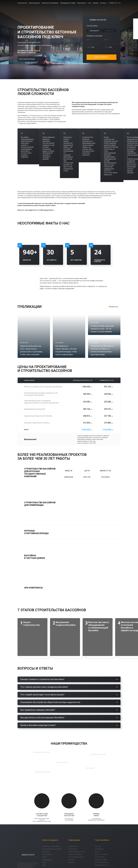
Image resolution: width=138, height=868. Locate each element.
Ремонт (45, 857)
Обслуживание (47, 855)
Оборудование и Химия (68, 3)
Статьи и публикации (76, 857)
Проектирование (34, 3)
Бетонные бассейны (102, 863)
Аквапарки (46, 852)
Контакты (103, 3)
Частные (98, 847)
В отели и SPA (100, 857)
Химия (44, 863)
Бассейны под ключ (102, 865)
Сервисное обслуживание (50, 3)
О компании (73, 849)
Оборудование (47, 860)
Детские (98, 852)
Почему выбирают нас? (76, 852)
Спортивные (99, 849)
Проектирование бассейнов (52, 849)
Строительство (22, 3)
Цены (44, 865)
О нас (89, 3)
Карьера (96, 3)
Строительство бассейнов (51, 847)
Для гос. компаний (101, 855)
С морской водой (101, 860)
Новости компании (75, 855)
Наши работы (82, 3)
